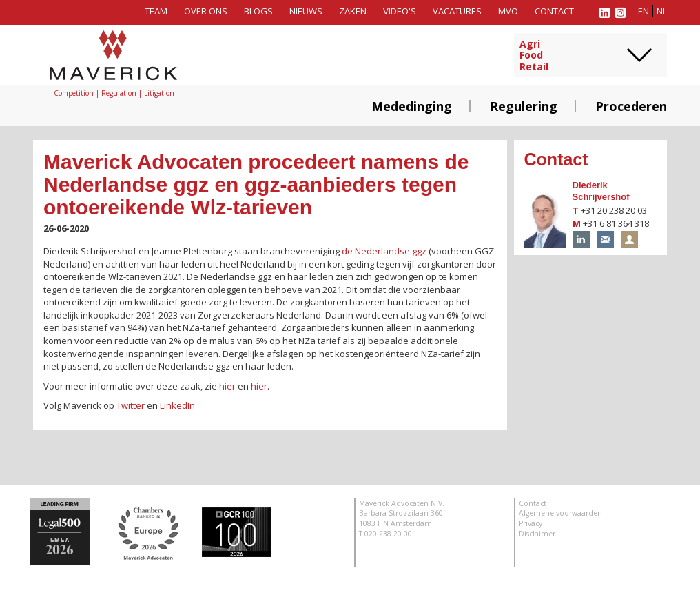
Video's (400, 11)
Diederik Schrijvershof (601, 191)
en (644, 11)
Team (156, 11)
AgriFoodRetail (534, 56)
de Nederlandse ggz (384, 251)
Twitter (131, 405)
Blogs (258, 11)
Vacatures (457, 11)
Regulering (524, 106)
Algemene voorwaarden (560, 513)
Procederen (631, 106)
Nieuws (306, 11)
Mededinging (412, 106)
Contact (554, 11)
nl (662, 11)
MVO (508, 11)
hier (227, 386)
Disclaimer (537, 534)
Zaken (353, 11)
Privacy (531, 523)
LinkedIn (177, 405)
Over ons (206, 11)
